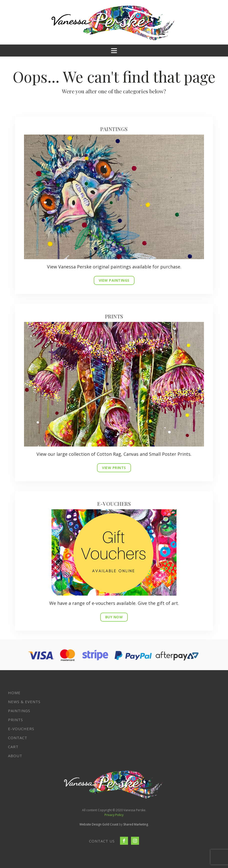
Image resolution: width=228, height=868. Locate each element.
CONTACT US (102, 841)
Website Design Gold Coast (99, 824)
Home (14, 693)
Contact (18, 738)
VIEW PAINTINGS (114, 280)
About (15, 756)
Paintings (19, 711)
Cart (13, 747)
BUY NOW (114, 617)
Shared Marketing (136, 824)
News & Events (24, 702)
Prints (15, 720)
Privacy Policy (114, 815)
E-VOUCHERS (21, 729)
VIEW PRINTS (114, 468)
